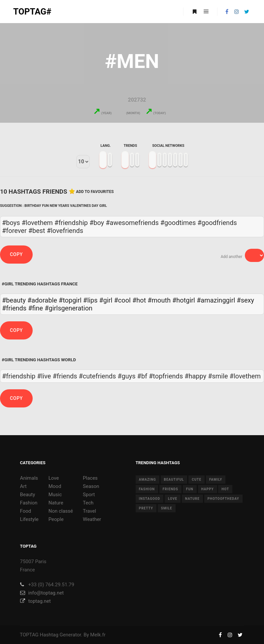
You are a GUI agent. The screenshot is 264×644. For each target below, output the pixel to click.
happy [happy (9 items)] (208, 489)
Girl (103, 206)
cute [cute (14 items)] (197, 480)
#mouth (159, 300)
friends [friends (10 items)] (170, 489)
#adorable (42, 300)
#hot (139, 300)
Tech (88, 503)
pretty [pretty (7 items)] (146, 508)
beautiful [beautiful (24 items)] (174, 480)
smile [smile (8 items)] (167, 508)
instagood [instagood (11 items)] (150, 499)
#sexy (245, 300)
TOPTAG (29, 635)
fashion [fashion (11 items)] (147, 489)
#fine (35, 308)
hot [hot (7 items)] (225, 489)
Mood (55, 486)
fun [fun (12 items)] (190, 489)
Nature (56, 503)
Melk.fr (98, 635)
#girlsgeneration (68, 308)
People (56, 519)
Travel (89, 511)
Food (26, 511)
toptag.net (35, 601)
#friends (14, 308)
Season (91, 486)
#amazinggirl (216, 300)
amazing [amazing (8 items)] (148, 480)
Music (55, 495)
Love (54, 478)
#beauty (14, 300)
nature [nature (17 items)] (192, 499)
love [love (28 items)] (173, 499)
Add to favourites (95, 192)
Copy (16, 254)
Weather (92, 519)
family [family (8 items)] (216, 480)
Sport (89, 495)
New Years (60, 206)
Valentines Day (84, 206)
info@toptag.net (42, 593)
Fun (45, 206)
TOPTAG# (32, 12)
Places (90, 478)
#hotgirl (184, 300)
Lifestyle (29, 519)
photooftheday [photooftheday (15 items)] (223, 499)
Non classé (61, 511)
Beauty (28, 495)
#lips (90, 300)
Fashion (29, 503)
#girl (106, 300)
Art (23, 486)
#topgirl (70, 300)
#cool (122, 300)
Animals (29, 478)
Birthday (33, 206)
